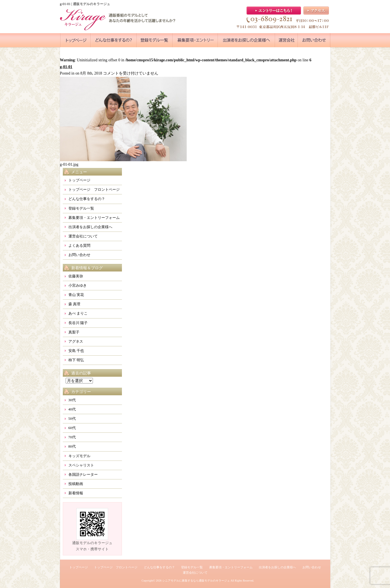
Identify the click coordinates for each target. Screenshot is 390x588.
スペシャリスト (81, 465)
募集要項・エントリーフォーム (94, 218)
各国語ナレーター (83, 474)
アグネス (76, 341)
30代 (72, 400)
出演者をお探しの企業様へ (90, 227)
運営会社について (83, 236)
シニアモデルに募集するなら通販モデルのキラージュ (196, 581)
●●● (75, 40)
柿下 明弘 (76, 360)
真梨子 (74, 332)
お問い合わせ (79, 255)
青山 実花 (76, 295)
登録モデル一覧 (81, 208)
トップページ (79, 180)
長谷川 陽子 (78, 323)
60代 (72, 428)
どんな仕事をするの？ (87, 199)
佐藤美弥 (76, 276)
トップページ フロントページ (94, 189)
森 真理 (74, 304)
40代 (72, 409)
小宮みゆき (78, 285)
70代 (72, 437)
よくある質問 (79, 245)
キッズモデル (79, 456)
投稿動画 (76, 484)
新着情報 (76, 493)
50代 (72, 418)
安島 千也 (76, 351)
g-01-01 (66, 67)
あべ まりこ (78, 313)
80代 (72, 446)
